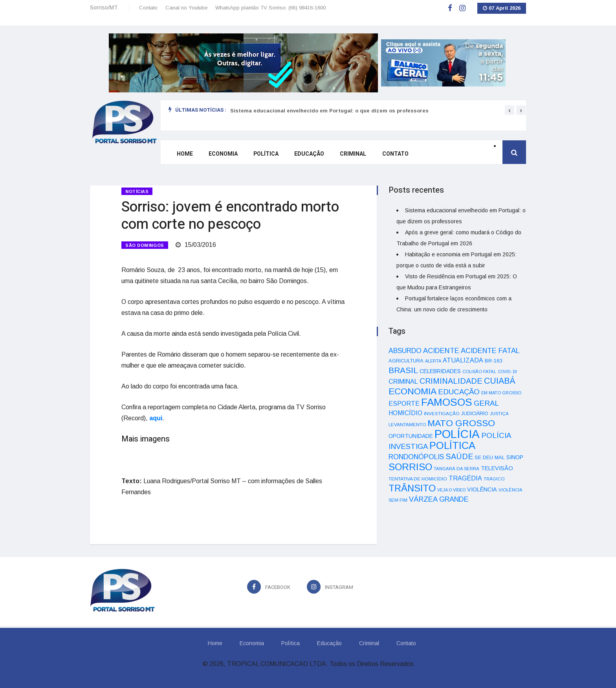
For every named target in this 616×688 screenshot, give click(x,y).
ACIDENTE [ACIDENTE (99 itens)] (441, 350)
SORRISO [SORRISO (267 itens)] (410, 467)
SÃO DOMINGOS (145, 245)
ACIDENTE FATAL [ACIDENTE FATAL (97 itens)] (490, 351)
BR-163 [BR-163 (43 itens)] (493, 361)
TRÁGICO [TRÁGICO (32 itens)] (494, 479)
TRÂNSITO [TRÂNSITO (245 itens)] (412, 488)
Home (184, 154)
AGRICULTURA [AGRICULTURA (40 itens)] (406, 361)
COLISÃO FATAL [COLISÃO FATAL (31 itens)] (479, 372)
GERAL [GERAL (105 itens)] (486, 403)
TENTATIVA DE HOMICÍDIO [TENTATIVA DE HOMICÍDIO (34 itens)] (418, 479)
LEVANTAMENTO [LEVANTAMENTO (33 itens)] (407, 424)
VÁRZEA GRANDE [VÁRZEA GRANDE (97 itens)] (439, 499)
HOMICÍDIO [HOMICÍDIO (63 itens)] (405, 413)
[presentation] (510, 110)
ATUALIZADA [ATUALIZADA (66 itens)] (463, 360)
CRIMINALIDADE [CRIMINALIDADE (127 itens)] (451, 381)
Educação (309, 154)
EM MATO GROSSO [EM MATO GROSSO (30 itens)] (501, 393)
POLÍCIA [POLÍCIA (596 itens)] (457, 434)
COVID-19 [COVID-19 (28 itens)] (507, 372)
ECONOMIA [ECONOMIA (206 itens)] (412, 391)
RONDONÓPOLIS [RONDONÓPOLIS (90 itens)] (416, 457)
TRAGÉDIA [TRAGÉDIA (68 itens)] (465, 478)
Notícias (137, 191)
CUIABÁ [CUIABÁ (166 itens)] (500, 381)
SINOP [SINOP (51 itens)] (515, 457)
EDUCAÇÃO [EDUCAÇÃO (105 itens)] (459, 392)
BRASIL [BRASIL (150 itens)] (403, 370)
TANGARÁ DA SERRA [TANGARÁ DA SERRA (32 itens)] (456, 469)
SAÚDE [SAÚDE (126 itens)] (459, 456)
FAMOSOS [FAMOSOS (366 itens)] (447, 402)
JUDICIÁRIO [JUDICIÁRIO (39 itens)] (475, 414)
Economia (223, 154)
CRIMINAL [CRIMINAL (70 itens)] (403, 381)
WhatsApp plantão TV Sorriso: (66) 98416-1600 (270, 8)
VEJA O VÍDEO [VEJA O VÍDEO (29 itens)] (451, 490)
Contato (148, 8)
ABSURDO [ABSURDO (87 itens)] (405, 351)
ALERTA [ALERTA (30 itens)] (433, 361)
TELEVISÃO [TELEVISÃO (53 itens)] (497, 468)
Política (266, 154)
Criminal (353, 154)
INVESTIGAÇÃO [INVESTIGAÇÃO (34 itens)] (442, 413)
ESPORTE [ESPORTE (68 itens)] (404, 403)
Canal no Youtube (186, 8)
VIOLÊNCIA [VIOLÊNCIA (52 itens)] (482, 489)
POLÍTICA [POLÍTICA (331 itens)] (452, 445)
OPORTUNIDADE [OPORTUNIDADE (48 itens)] (411, 436)
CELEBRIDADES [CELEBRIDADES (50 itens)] (440, 371)
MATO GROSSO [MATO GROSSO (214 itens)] (461, 423)
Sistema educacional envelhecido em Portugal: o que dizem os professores (329, 111)
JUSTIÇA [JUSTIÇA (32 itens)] (499, 414)
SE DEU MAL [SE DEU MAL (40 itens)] (490, 457)
